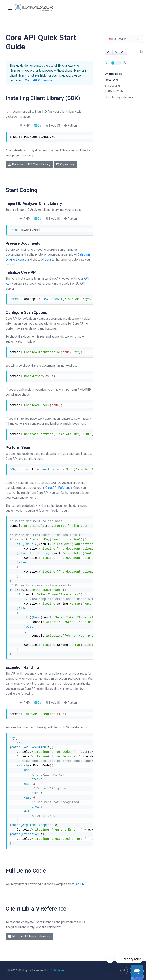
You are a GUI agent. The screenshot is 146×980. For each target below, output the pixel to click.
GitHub (79, 884)
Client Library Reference (119, 97)
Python (70, 125)
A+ (123, 52)
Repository (65, 164)
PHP (24, 125)
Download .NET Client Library (29, 164)
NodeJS (53, 125)
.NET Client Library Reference (29, 936)
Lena (48, 259)
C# (38, 125)
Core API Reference (38, 80)
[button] (124, 39)
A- (109, 52)
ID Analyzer (57, 970)
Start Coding (112, 86)
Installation (112, 80)
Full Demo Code (114, 91)
